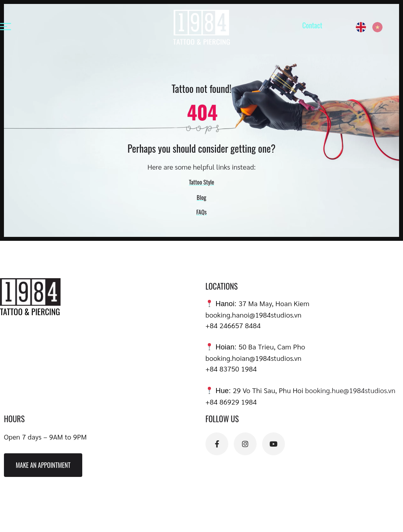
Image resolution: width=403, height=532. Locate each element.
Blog (201, 197)
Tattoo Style (201, 182)
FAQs (201, 212)
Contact (312, 25)
